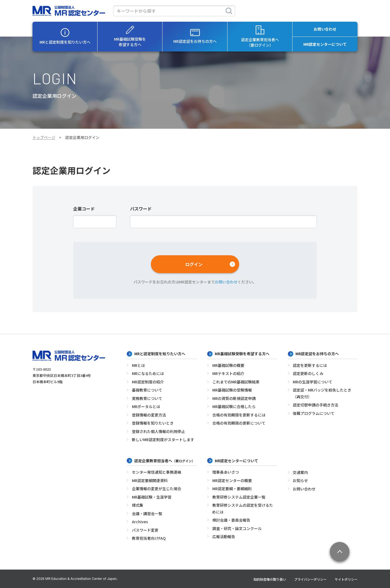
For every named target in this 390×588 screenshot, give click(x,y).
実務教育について (147, 398)
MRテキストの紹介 (228, 373)
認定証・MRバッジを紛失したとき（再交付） (322, 393)
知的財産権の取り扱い (270, 579)
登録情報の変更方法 (149, 415)
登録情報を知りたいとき (153, 423)
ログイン (194, 264)
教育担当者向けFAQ (149, 538)
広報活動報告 (224, 537)
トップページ (44, 137)
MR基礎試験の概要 (228, 365)
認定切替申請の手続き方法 (316, 405)
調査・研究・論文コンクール (237, 528)
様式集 (138, 505)
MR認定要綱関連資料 (150, 480)
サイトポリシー (346, 579)
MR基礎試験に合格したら (234, 406)
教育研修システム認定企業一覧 (239, 497)
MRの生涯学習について (313, 382)
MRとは (138, 365)
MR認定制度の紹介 (148, 382)
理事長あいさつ (226, 472)
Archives (140, 522)
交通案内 (300, 472)
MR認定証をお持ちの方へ (195, 36)
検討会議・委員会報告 (231, 520)
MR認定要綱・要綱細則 (232, 489)
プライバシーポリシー (310, 579)
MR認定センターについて (325, 44)
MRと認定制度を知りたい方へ (65, 36)
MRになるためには (148, 373)
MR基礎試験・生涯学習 (152, 497)
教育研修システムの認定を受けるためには (243, 508)
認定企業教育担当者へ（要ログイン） (260, 37)
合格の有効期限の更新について (239, 423)
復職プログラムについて (314, 413)
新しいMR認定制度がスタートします (163, 440)
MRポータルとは (146, 406)
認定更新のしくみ (308, 373)
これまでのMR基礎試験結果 (236, 382)
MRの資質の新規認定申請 (234, 398)
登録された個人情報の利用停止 (158, 431)
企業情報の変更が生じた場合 (157, 489)
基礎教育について (147, 390)
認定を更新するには (310, 365)
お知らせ (300, 480)
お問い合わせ (325, 29)
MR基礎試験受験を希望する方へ (130, 36)
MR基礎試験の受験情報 (232, 390)
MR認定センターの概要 (232, 480)
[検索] (229, 11)
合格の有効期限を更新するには (239, 415)
